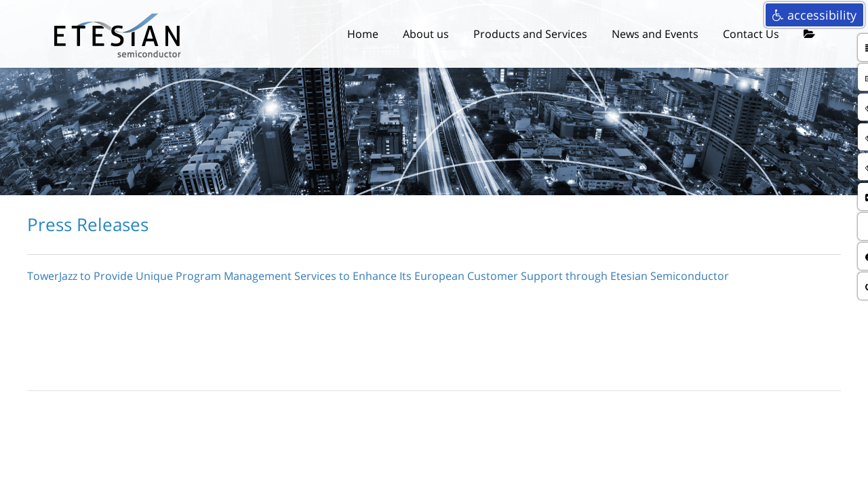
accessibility (814, 15)
